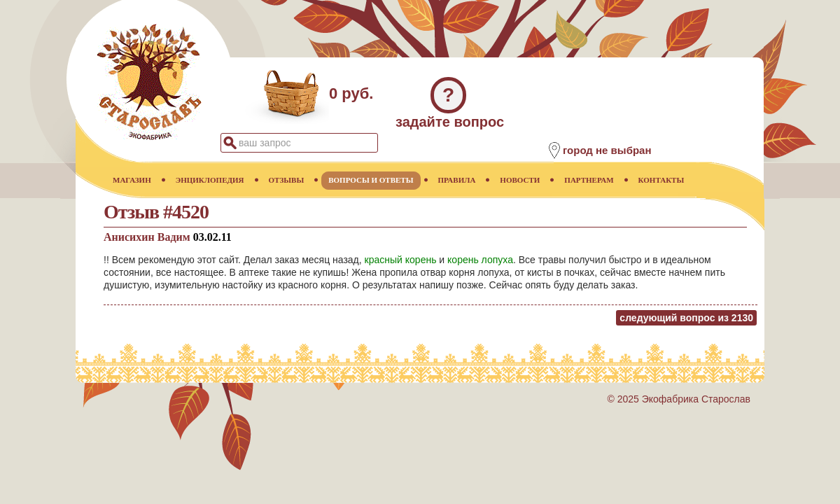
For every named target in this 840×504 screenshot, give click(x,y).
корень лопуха (480, 260)
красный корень (401, 260)
